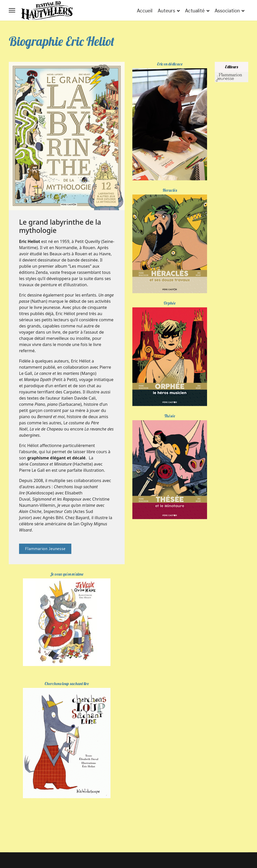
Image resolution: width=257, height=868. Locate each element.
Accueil (145, 11)
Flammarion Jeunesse (45, 548)
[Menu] (12, 10)
